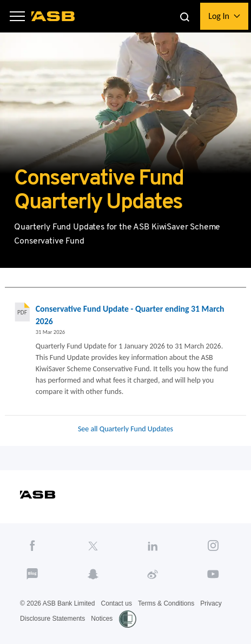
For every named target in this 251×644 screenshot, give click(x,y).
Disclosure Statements (52, 619)
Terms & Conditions (166, 603)
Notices (102, 619)
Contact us (117, 603)
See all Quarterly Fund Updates (125, 429)
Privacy (211, 603)
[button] (17, 17)
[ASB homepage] (53, 16)
